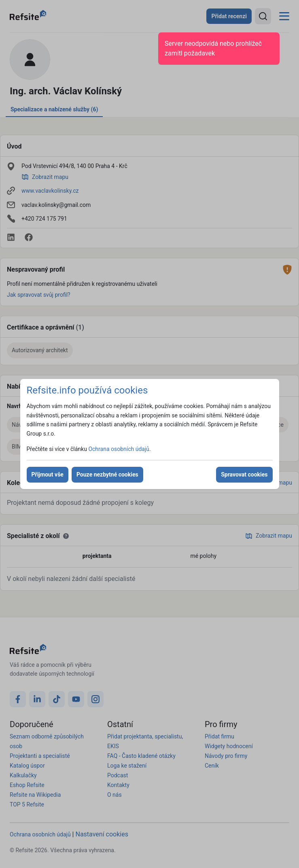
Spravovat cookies (244, 474)
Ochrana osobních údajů (119, 449)
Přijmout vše (48, 474)
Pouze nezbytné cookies (107, 474)
